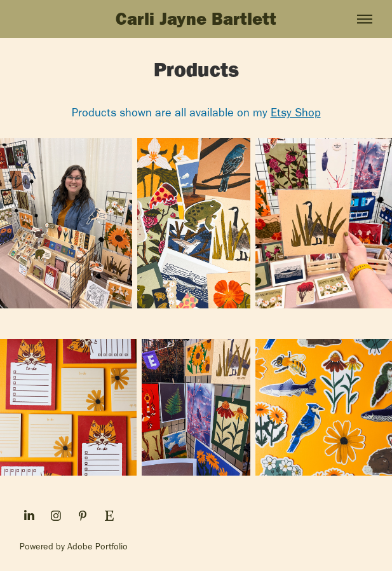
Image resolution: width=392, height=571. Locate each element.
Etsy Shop (296, 113)
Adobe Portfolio (98, 547)
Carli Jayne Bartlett (196, 19)
